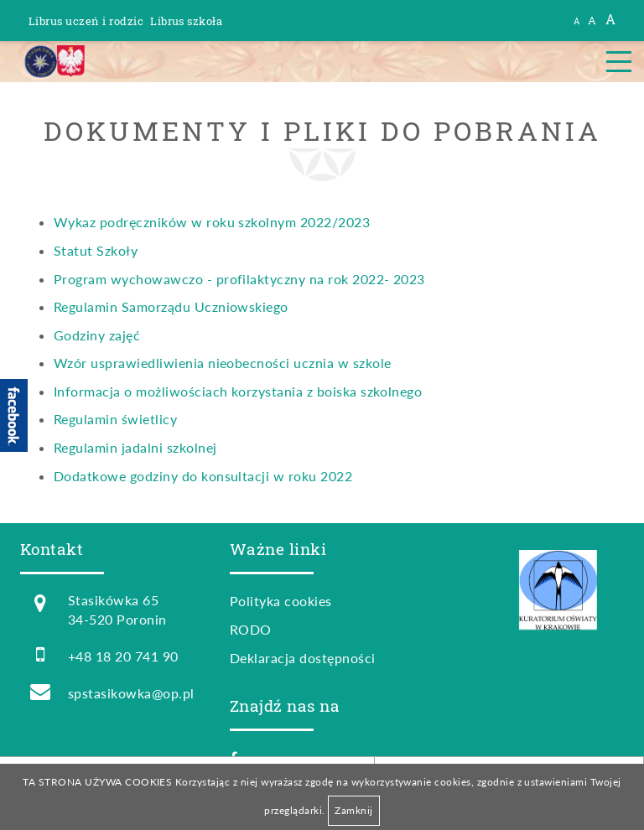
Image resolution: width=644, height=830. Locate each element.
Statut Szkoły (96, 250)
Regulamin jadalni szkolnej (135, 447)
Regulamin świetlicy (115, 419)
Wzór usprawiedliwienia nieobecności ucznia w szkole (222, 363)
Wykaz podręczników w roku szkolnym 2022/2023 (212, 222)
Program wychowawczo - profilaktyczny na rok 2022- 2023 (239, 279)
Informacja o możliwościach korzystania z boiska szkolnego (238, 391)
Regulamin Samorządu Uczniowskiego (171, 306)
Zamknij (353, 810)
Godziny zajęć (97, 335)
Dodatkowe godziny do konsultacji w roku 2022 (203, 476)
